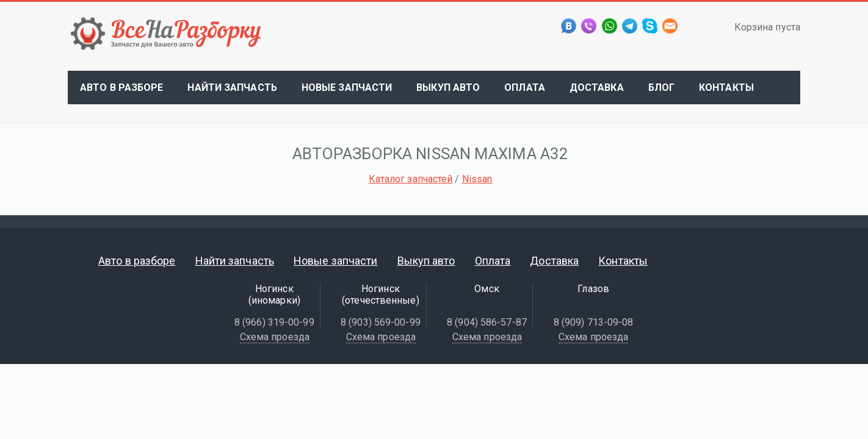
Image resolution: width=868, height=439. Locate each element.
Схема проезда (275, 337)
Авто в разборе (121, 87)
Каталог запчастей (411, 179)
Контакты (726, 87)
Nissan (477, 179)
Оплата (525, 87)
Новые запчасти (347, 87)
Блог (661, 87)
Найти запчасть (232, 87)
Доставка (597, 87)
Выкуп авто (448, 87)
